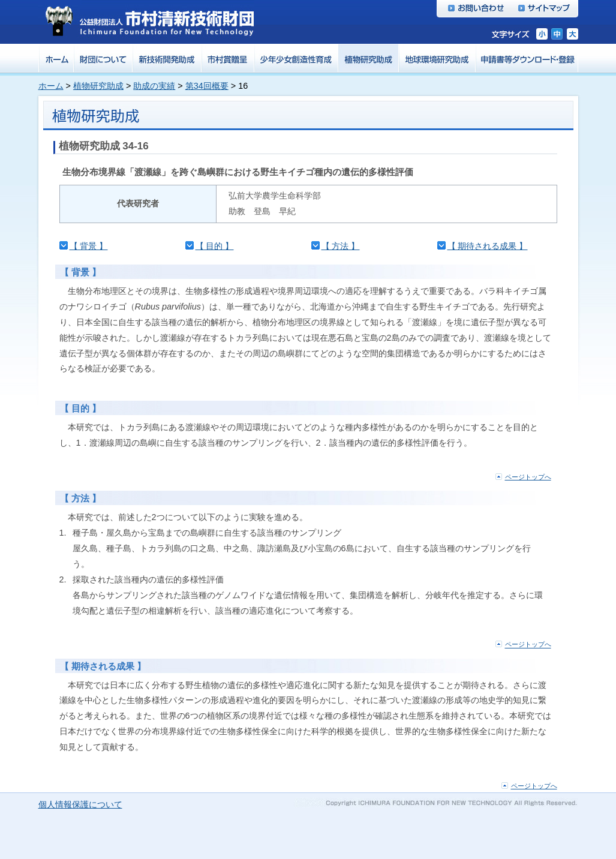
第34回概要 (207, 86)
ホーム (51, 86)
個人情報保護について (80, 804)
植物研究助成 (98, 86)
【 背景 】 (89, 246)
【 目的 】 (215, 246)
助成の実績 (154, 86)
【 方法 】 (341, 246)
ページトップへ (528, 477)
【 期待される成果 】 (488, 246)
